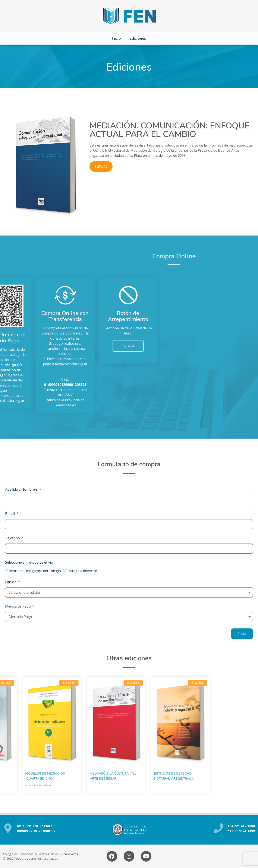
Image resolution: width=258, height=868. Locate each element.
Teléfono (13, 538)
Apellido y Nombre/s (22, 489)
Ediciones (138, 38)
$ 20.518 (101, 166)
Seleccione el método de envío (29, 562)
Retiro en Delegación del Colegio (35, 571)
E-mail (10, 514)
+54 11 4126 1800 (241, 830)
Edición (11, 582)
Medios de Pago (18, 606)
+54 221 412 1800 (241, 826)
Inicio (116, 38)
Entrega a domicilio (82, 571)
